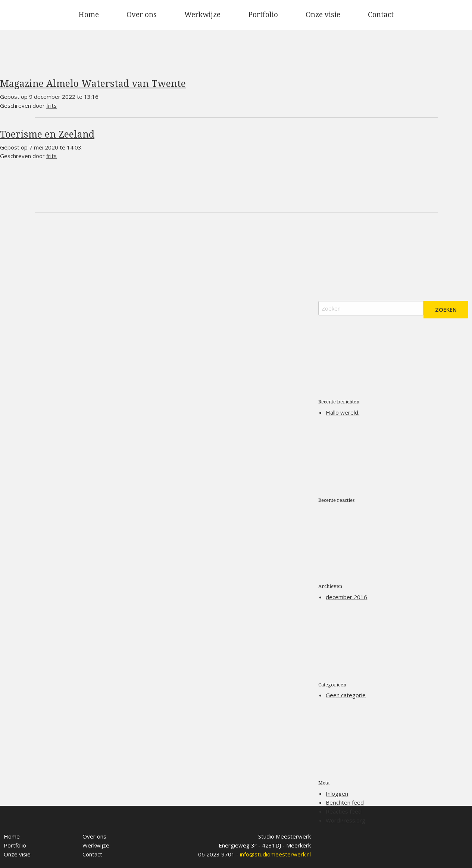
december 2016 (346, 597)
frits (51, 106)
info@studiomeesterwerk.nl (275, 854)
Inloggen (337, 793)
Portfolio (263, 15)
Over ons (142, 15)
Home (89, 15)
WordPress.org (346, 820)
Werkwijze (202, 15)
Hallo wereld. (343, 412)
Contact (381, 15)
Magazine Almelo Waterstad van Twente (93, 84)
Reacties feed (344, 811)
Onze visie (323, 15)
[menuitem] (89, 15)
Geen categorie (346, 695)
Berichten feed (345, 802)
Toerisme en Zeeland (47, 134)
